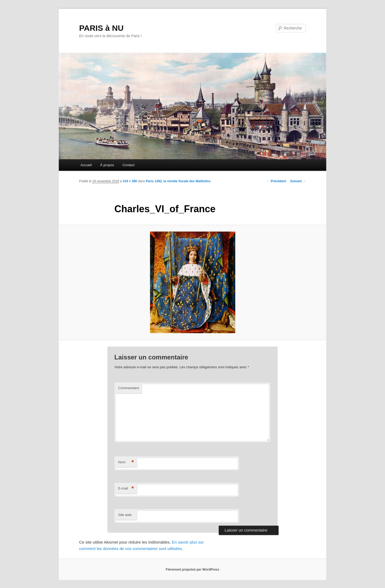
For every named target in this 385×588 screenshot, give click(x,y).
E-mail (126, 489)
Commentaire (129, 388)
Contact (128, 165)
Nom (126, 462)
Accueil (86, 165)
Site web (125, 515)
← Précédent (276, 181)
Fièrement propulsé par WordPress (192, 570)
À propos (107, 165)
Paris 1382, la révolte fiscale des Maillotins (178, 181)
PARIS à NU (101, 28)
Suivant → (298, 181)
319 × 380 (130, 181)
